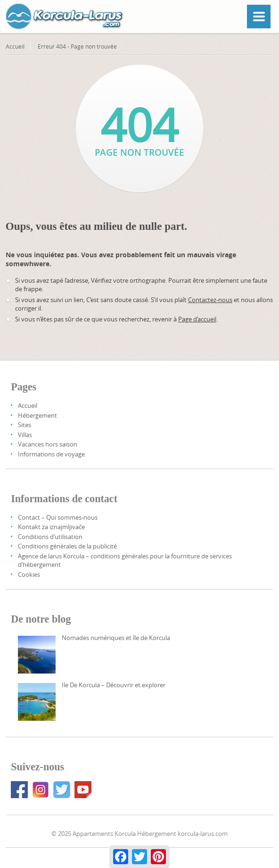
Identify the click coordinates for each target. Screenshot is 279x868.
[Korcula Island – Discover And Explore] (37, 702)
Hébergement (37, 415)
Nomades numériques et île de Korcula (116, 638)
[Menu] (259, 17)
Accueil (15, 46)
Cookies (29, 574)
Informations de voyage (51, 454)
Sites (25, 425)
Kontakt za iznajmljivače (51, 527)
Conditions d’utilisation (50, 537)
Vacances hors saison (48, 444)
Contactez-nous (210, 300)
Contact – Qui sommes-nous (58, 517)
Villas (25, 435)
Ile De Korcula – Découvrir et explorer (114, 685)
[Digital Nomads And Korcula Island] (37, 655)
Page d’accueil (197, 319)
